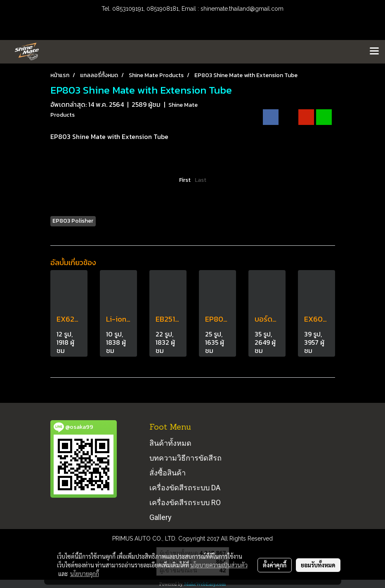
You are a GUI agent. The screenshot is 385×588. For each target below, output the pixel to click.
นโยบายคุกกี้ (85, 574)
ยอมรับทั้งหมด (318, 565)
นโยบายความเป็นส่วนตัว (219, 565)
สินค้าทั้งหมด (170, 443)
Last (201, 180)
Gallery (161, 517)
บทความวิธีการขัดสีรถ (185, 458)
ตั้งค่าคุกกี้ (275, 565)
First (185, 180)
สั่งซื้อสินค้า (168, 473)
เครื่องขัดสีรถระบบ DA (185, 488)
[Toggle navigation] (374, 52)
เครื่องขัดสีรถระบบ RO (185, 502)
